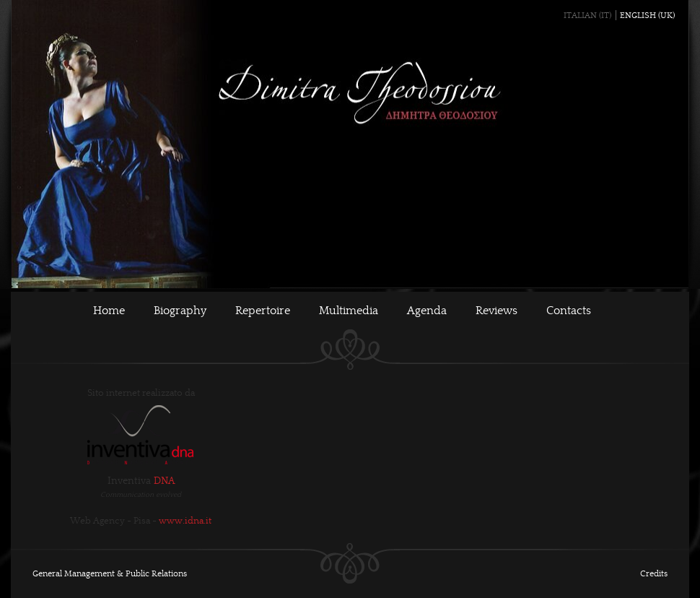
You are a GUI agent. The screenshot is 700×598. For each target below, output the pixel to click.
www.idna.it (185, 521)
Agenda (427, 311)
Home (109, 311)
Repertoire (263, 311)
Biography (180, 311)
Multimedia (349, 311)
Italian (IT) (587, 15)
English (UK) (647, 15)
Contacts (569, 311)
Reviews (496, 311)
